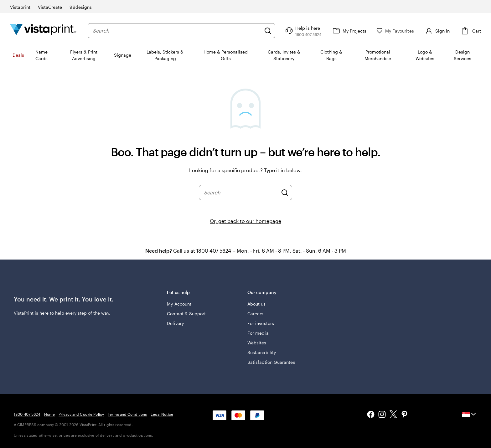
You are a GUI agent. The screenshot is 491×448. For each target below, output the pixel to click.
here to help (52, 313)
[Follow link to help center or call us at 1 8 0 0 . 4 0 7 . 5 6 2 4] (303, 31)
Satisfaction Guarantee (271, 362)
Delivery (175, 323)
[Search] (268, 31)
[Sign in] (437, 31)
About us (257, 304)
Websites (257, 343)
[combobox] (177, 31)
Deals (18, 55)
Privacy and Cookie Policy (81, 414)
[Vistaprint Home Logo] (43, 31)
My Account (179, 304)
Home (49, 414)
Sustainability (262, 352)
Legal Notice (162, 414)
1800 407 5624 (27, 414)
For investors (261, 323)
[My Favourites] (395, 31)
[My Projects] (349, 31)
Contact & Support (186, 314)
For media (258, 333)
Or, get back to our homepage (246, 221)
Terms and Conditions (127, 414)
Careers (256, 314)
